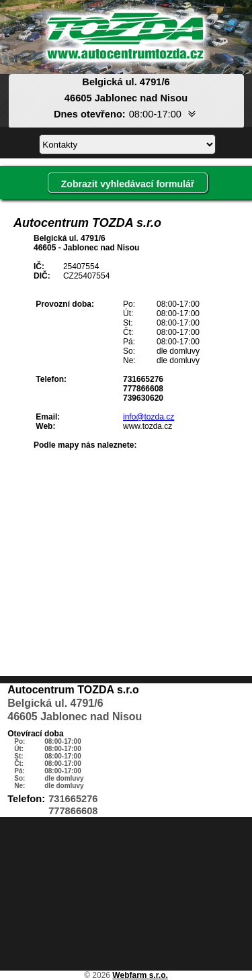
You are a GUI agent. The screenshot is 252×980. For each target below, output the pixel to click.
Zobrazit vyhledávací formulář (128, 184)
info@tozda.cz (149, 417)
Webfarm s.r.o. (140, 975)
